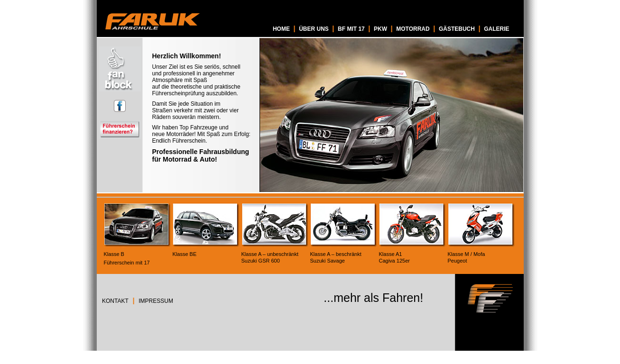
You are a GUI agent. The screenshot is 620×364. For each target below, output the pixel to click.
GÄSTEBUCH (457, 29)
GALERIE (496, 29)
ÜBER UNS (314, 29)
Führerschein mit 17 (127, 263)
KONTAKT (115, 301)
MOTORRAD (413, 29)
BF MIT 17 (351, 29)
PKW (380, 29)
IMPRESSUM (156, 301)
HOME (281, 29)
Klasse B (114, 254)
